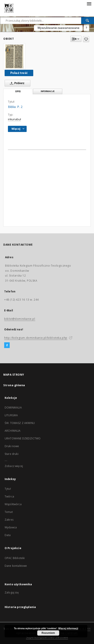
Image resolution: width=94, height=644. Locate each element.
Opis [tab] (18, 91)
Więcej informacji (68, 628)
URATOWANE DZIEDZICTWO (23, 438)
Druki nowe (12, 446)
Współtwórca (13, 504)
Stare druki (12, 454)
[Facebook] (7, 345)
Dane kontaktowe (16, 566)
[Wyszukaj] (88, 21)
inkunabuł (14, 119)
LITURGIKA (11, 415)
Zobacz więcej (14, 466)
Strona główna (14, 385)
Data (8, 535)
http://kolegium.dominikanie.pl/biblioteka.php (36, 338)
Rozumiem (48, 633)
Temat (9, 512)
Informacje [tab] (48, 91)
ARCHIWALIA (13, 431)
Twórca (9, 496)
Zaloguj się (12, 592)
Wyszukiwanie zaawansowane (58, 28)
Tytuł (8, 489)
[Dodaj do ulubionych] (86, 39)
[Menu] (89, 4)
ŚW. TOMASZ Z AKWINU (20, 423)
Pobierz (16, 83)
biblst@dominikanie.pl (20, 319)
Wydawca (11, 527)
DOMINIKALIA (13, 408)
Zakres (9, 520)
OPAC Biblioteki (15, 558)
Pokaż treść (19, 73)
